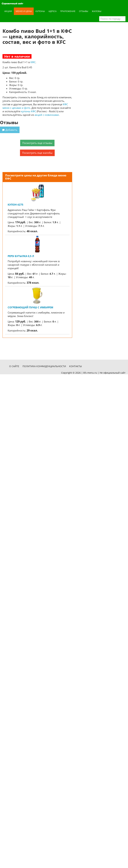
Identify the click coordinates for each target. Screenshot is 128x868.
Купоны (40, 11)
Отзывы (84, 11)
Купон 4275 (15, 205)
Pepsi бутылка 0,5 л (21, 256)
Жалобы (97, 11)
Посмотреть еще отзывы (37, 143)
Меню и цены (24, 11)
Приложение (68, 11)
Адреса (52, 11)
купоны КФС (28, 111)
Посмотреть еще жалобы (37, 153)
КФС (33, 62)
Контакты (75, 366)
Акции (8, 11)
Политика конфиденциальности (44, 366)
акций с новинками (47, 115)
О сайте (14, 366)
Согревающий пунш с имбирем (30, 307)
